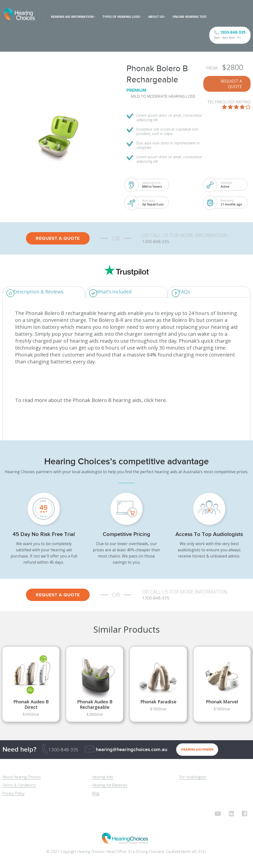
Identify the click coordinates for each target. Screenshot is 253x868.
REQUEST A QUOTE (231, 84)
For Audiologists (193, 777)
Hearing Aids (103, 777)
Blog (96, 793)
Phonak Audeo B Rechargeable (95, 705)
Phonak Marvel (222, 702)
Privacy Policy (13, 793)
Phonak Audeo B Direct (31, 705)
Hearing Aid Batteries (110, 785)
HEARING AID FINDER (197, 750)
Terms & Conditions (19, 785)
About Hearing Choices (22, 777)
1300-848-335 (63, 750)
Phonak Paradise (158, 702)
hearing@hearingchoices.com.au (132, 750)
